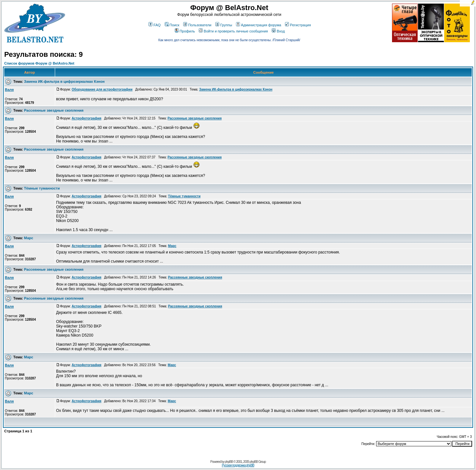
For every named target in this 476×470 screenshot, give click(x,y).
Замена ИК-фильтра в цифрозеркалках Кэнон (64, 81)
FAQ (155, 25)
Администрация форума (259, 25)
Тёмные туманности (42, 188)
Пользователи (197, 25)
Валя (9, 90)
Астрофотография (87, 118)
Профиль (185, 31)
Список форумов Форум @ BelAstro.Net (39, 63)
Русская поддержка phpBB (238, 465)
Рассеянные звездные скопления (54, 110)
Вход (278, 31)
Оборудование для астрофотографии (102, 89)
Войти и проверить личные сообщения (233, 31)
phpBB (229, 462)
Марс (29, 238)
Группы (224, 25)
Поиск (172, 25)
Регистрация (298, 25)
